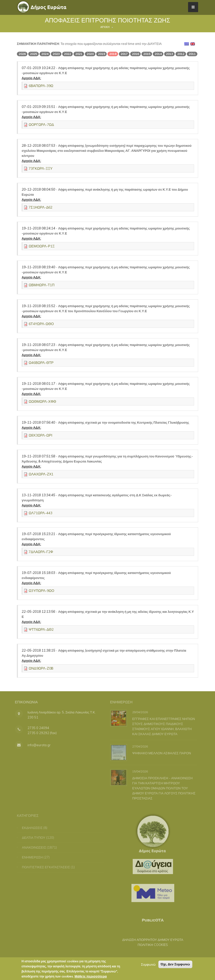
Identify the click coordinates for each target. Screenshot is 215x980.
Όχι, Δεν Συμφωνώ (175, 966)
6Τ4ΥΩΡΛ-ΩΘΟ (41, 324)
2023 (56, 54)
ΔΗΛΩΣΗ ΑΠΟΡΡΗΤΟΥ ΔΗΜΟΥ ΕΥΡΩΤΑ (150, 940)
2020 (90, 54)
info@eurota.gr (36, 745)
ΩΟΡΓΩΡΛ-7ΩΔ (41, 125)
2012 (181, 54)
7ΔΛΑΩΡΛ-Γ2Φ (41, 552)
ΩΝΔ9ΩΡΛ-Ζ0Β (41, 668)
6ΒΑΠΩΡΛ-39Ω (41, 86)
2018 (113, 54)
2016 (135, 54)
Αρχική (105, 27)
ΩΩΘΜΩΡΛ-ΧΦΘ (42, 401)
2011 (192, 54)
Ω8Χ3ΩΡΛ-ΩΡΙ (41, 435)
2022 (67, 54)
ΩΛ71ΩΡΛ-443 (41, 513)
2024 (45, 54)
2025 (33, 54)
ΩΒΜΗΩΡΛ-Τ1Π (42, 285)
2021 (79, 54)
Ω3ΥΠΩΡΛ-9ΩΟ (41, 591)
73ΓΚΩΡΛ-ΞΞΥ (41, 168)
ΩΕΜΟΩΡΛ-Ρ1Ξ (42, 246)
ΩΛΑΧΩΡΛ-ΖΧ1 (41, 474)
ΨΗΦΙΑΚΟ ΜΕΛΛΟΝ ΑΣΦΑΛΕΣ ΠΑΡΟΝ (161, 753)
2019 (101, 54)
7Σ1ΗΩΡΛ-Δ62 (41, 207)
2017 (124, 54)
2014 (158, 54)
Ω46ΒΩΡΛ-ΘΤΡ (41, 363)
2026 (22, 54)
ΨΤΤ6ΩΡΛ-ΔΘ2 (41, 629)
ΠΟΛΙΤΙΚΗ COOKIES (150, 945)
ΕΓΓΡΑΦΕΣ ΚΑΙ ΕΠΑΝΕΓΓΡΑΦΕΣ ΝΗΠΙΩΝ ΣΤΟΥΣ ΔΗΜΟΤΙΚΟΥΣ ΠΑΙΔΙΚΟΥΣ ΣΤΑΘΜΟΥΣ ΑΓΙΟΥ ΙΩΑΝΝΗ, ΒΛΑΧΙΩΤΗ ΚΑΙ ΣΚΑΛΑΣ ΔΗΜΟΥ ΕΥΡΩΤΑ (163, 726)
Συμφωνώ (148, 966)
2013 (169, 54)
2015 (147, 54)
